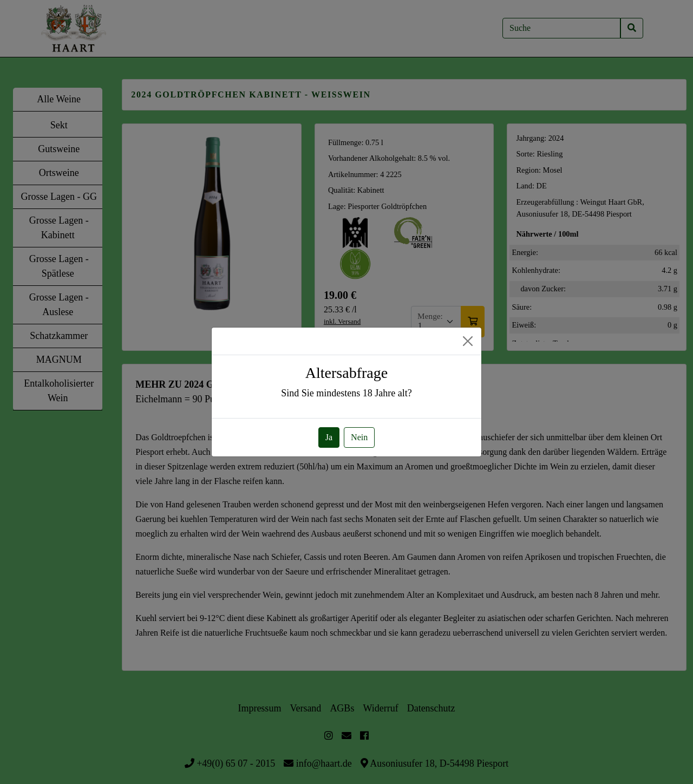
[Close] (468, 341)
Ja (329, 437)
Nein (359, 437)
